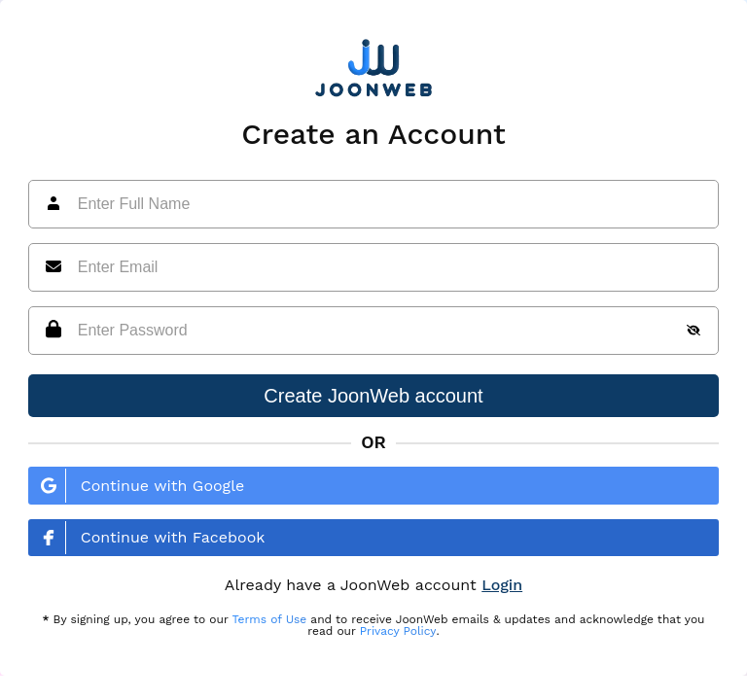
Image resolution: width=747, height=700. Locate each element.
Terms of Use (270, 619)
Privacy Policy (398, 631)
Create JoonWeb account (373, 396)
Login (502, 585)
